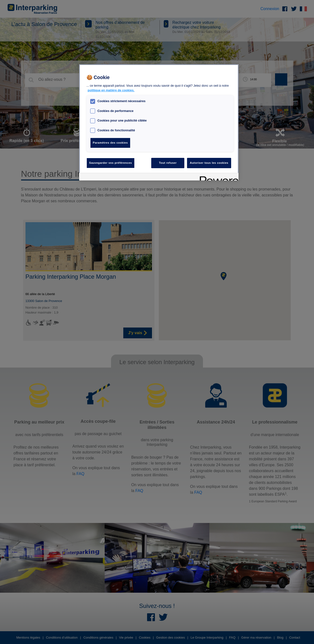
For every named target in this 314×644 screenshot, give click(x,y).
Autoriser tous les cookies (209, 163)
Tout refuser (168, 163)
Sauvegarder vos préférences (111, 163)
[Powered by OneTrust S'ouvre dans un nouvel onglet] (217, 177)
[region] (159, 122)
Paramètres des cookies (110, 143)
